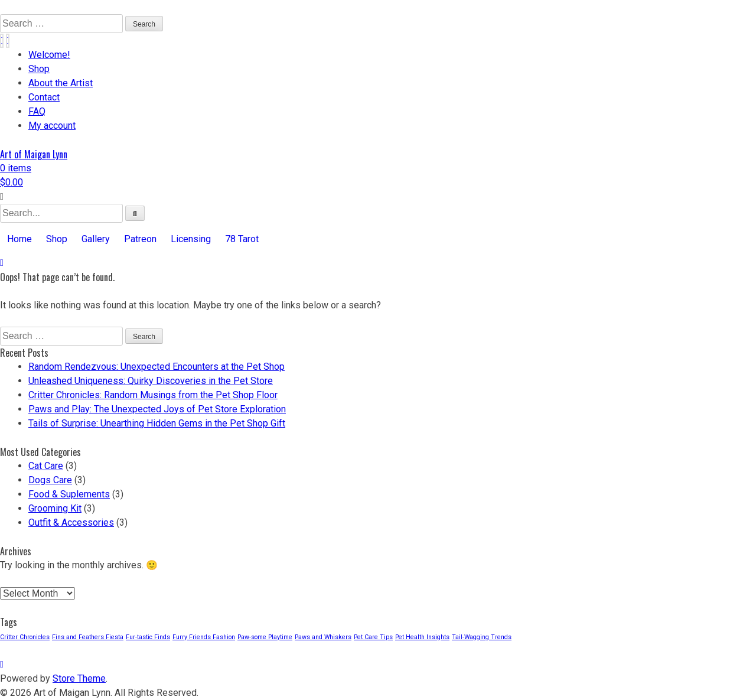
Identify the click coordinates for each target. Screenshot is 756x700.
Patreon (140, 239)
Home (19, 239)
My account (52, 126)
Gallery (96, 239)
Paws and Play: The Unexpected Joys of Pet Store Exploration (157, 409)
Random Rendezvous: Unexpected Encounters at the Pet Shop (157, 367)
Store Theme (79, 678)
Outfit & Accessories (71, 522)
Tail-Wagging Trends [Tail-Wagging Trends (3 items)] (482, 637)
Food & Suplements (69, 494)
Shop (39, 69)
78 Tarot (242, 239)
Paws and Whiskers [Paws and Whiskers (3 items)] (323, 637)
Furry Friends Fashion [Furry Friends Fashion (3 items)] (204, 637)
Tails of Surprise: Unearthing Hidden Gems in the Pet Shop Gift (157, 423)
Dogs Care (50, 480)
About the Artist (61, 83)
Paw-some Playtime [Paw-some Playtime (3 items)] (265, 637)
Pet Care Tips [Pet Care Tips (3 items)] (373, 637)
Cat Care (46, 466)
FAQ (37, 111)
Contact (44, 97)
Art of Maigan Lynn (34, 154)
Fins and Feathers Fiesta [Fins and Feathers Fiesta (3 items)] (88, 637)
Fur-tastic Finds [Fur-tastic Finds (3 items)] (148, 637)
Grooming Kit (55, 508)
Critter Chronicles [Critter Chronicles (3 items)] (25, 637)
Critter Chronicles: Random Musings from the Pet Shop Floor (153, 395)
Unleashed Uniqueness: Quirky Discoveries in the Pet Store (151, 381)
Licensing (191, 239)
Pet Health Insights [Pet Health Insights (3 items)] (422, 637)
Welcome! (49, 55)
